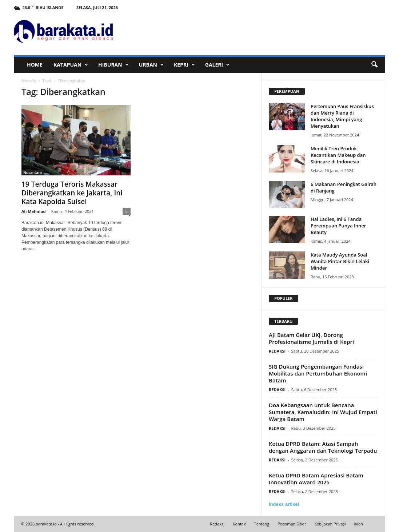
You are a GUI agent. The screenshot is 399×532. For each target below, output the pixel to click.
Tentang (262, 524)
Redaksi (217, 524)
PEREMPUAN (287, 91)
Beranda (29, 81)
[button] (374, 65)
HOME (35, 65)
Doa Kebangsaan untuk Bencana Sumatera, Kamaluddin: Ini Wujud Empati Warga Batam (323, 412)
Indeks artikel (284, 504)
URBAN (151, 65)
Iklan (359, 524)
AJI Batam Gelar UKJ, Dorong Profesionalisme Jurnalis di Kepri (311, 338)
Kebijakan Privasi (330, 524)
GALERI (217, 65)
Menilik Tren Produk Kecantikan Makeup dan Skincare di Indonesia (338, 155)
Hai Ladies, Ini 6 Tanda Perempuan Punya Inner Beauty (338, 226)
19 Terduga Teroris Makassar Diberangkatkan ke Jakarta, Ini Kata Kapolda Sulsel (72, 193)
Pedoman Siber (292, 524)
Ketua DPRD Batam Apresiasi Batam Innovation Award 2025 (316, 479)
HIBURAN (113, 65)
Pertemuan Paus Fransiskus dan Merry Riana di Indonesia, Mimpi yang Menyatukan (342, 116)
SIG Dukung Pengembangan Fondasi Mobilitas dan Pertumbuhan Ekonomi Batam (318, 373)
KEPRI (184, 65)
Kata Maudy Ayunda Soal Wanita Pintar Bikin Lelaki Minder (340, 261)
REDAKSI (277, 351)
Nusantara (33, 172)
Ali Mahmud (33, 211)
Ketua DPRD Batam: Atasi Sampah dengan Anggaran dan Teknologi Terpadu (323, 447)
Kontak (239, 524)
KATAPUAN (71, 65)
